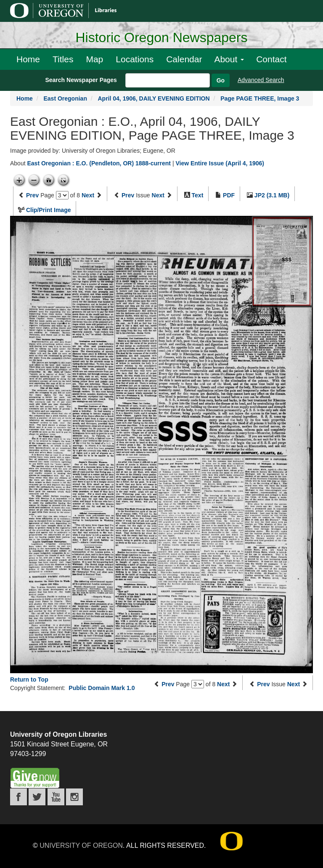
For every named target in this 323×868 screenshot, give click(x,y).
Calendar (184, 59)
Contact (271, 59)
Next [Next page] (88, 195)
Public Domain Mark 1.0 (102, 688)
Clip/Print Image (49, 210)
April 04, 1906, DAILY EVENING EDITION (154, 98)
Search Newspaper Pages (81, 80)
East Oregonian (65, 98)
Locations (135, 59)
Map (94, 59)
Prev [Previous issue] (128, 195)
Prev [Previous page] (32, 195)
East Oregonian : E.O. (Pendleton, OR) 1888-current (99, 163)
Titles (63, 59)
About (229, 59)
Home (28, 59)
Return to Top (29, 680)
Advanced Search (261, 80)
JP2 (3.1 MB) (272, 195)
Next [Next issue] (158, 195)
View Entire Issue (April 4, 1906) (220, 163)
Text (198, 195)
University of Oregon (81, 845)
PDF (229, 195)
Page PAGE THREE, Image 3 (260, 98)
